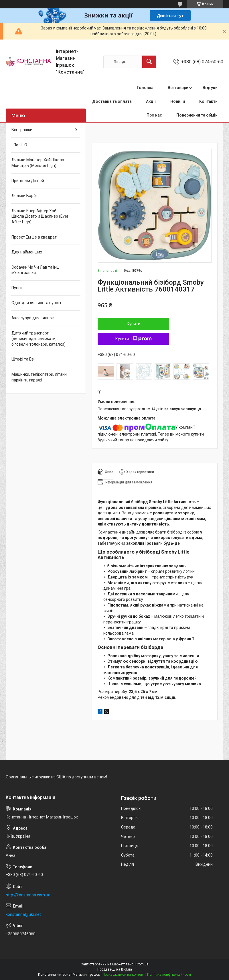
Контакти (208, 101)
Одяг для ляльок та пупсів (36, 303)
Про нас (154, 115)
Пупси (17, 288)
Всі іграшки (22, 130)
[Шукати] (149, 62)
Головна (145, 88)
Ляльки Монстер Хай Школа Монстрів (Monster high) (38, 163)
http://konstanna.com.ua (28, 895)
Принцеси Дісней (28, 181)
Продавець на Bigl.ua (115, 969)
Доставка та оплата (112, 101)
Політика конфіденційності (169, 975)
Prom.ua (142, 964)
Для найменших (27, 252)
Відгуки (210, 88)
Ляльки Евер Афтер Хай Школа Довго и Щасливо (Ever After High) (40, 216)
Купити (134, 324)
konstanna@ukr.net (23, 914)
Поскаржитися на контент (124, 975)
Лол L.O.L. (21, 145)
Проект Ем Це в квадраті (34, 237)
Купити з (134, 339)
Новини (178, 101)
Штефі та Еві (23, 359)
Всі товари (178, 88)
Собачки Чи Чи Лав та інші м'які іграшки (36, 270)
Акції (151, 101)
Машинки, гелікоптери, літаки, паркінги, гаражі (40, 377)
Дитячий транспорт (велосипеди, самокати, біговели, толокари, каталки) (39, 339)
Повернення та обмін (197, 115)
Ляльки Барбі (24, 196)
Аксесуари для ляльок (33, 318)
